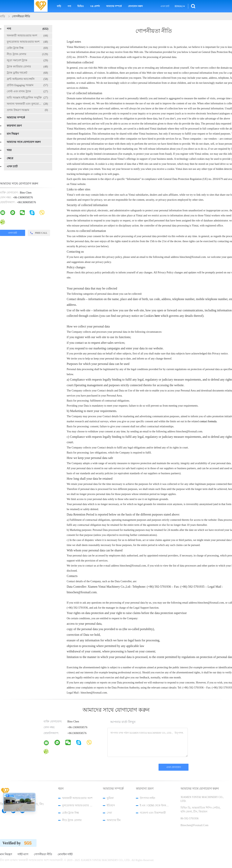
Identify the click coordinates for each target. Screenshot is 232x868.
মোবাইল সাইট (65, 854)
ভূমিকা (110, 798)
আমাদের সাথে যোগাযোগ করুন (24, 142)
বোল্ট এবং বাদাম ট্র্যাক (27, 92)
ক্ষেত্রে (10, 158)
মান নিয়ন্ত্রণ (13, 134)
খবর (9, 150)
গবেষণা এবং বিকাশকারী (153, 813)
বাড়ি (59, 6)
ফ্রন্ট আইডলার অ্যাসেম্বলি (27, 79)
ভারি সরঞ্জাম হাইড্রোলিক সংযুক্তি (27, 98)
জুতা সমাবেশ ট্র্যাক (27, 60)
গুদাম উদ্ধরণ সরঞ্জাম (27, 110)
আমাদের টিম (114, 820)
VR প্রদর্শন (95, 6)
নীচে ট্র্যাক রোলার (27, 54)
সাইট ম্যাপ (23, 854)
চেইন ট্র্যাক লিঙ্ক (27, 48)
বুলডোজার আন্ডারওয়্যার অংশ (27, 42)
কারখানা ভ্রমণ (14, 126)
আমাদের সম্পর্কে (114, 6)
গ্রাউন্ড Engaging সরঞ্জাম (27, 85)
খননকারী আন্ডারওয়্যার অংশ (27, 36)
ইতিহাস (111, 805)
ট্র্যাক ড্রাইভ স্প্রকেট (27, 73)
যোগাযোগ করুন (135, 6)
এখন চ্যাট (165, 6)
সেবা (109, 813)
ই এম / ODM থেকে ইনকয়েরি (155, 805)
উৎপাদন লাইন (148, 798)
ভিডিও (81, 6)
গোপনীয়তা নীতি (43, 854)
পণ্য (69, 6)
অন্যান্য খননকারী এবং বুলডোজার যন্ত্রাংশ (29, 104)
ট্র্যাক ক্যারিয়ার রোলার (27, 67)
